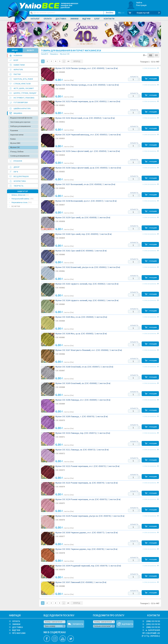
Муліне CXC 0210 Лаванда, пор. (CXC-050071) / (83, 433)
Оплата (48, 19)
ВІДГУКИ (16, 630)
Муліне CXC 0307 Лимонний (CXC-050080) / (81, 582)
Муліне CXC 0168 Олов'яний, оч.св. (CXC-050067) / (84, 367)
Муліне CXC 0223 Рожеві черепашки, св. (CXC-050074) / (87, 483)
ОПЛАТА (16, 621)
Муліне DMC (15, 143)
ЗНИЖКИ (16, 624)
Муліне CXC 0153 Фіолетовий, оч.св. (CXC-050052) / (85, 118)
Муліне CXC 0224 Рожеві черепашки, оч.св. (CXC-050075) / (88, 500)
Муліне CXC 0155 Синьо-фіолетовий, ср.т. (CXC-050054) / (88, 151)
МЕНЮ (15, 50)
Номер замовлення (54, 622)
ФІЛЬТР (30, 50)
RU (120, 13)
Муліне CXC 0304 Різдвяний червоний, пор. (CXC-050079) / (88, 566)
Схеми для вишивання (20, 156)
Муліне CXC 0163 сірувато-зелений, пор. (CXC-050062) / (87, 284)
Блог (97, 19)
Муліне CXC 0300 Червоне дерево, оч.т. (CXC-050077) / (87, 533)
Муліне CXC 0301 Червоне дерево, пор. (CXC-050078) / (86, 549)
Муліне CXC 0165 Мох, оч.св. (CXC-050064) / (81, 317)
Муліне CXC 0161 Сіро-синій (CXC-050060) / (81, 251)
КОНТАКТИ (154, 616)
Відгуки (86, 19)
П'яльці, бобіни (17, 152)
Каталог (35, 19)
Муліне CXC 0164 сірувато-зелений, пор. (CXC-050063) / (87, 301)
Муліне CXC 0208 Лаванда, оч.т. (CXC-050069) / (83, 400)
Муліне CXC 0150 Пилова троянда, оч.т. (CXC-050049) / (87, 68)
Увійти (139, 3)
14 (68, 61)
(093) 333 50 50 (153, 624)
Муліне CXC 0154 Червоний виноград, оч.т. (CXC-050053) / (88, 135)
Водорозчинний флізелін (21, 118)
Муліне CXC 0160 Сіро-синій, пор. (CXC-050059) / (84, 234)
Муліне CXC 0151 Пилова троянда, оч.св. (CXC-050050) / (87, 85)
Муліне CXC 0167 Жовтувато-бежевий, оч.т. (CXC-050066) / (89, 350)
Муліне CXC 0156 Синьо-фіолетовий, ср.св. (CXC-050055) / (88, 168)
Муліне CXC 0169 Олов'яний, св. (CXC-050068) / (83, 383)
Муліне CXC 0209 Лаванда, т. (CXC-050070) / (82, 417)
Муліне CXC (15, 147)
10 (64, 61)
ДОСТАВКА (17, 627)
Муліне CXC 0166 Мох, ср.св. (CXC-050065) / (81, 334)
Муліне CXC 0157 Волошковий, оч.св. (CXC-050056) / (85, 185)
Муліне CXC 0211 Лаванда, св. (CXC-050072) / (82, 450)
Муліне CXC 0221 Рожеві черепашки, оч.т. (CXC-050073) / (87, 466)
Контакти (109, 19)
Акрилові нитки (17, 135)
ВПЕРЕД (77, 61)
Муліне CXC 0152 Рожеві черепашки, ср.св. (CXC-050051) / (88, 102)
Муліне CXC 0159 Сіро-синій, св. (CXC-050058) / (83, 218)
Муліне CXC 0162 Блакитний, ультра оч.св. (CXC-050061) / (88, 267)
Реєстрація (141, 5)
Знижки (74, 19)
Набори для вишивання (20, 126)
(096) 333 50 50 (153, 621)
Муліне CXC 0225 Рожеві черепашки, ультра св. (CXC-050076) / (90, 516)
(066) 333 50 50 (153, 627)
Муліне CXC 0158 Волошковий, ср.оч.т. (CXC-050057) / (86, 201)
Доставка (61, 19)
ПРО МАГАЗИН (19, 633)
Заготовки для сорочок (20, 122)
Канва (13, 139)
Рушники (14, 131)
